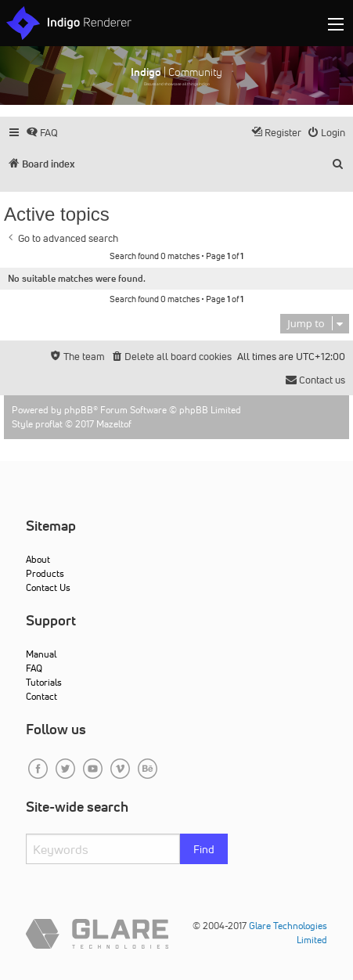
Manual (41, 654)
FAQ (34, 668)
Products (45, 573)
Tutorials (44, 682)
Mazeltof (114, 424)
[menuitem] (42, 133)
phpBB (79, 410)
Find (204, 849)
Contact (41, 696)
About (38, 559)
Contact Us (48, 587)
